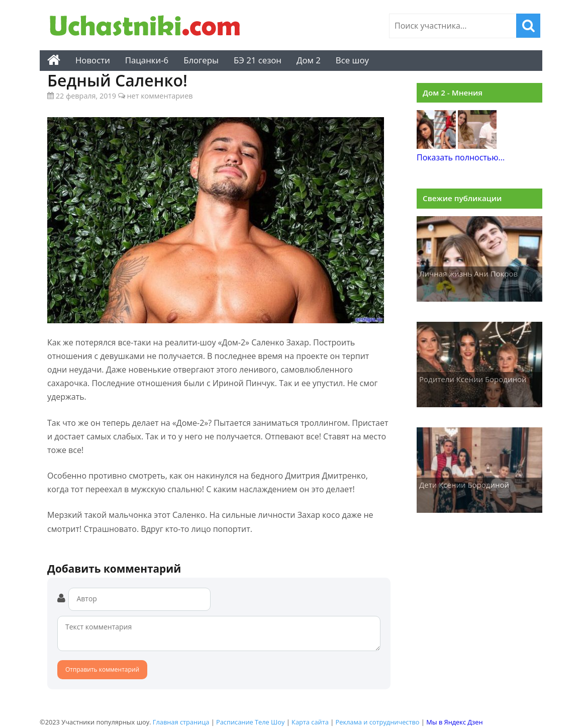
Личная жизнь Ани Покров (468, 274)
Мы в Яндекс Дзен (454, 722)
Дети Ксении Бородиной (464, 485)
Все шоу (352, 60)
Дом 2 (309, 60)
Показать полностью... (461, 157)
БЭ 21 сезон (258, 60)
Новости (93, 60)
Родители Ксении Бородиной (473, 379)
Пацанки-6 (147, 60)
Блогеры (201, 60)
